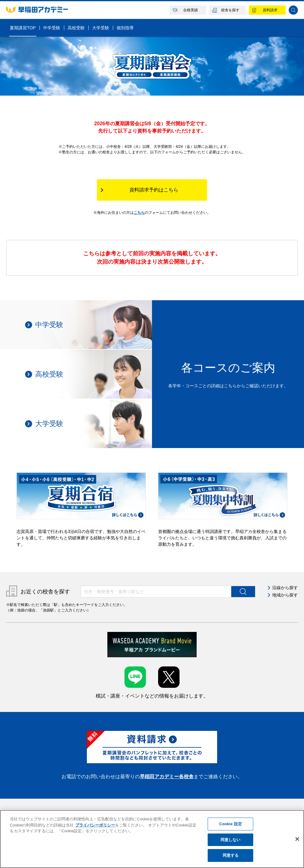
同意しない (231, 840)
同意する (231, 855)
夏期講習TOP (23, 28)
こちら (139, 213)
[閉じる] (297, 839)
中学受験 (52, 28)
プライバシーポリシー (95, 825)
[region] (152, 839)
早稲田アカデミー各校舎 (167, 777)
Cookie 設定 (231, 824)
